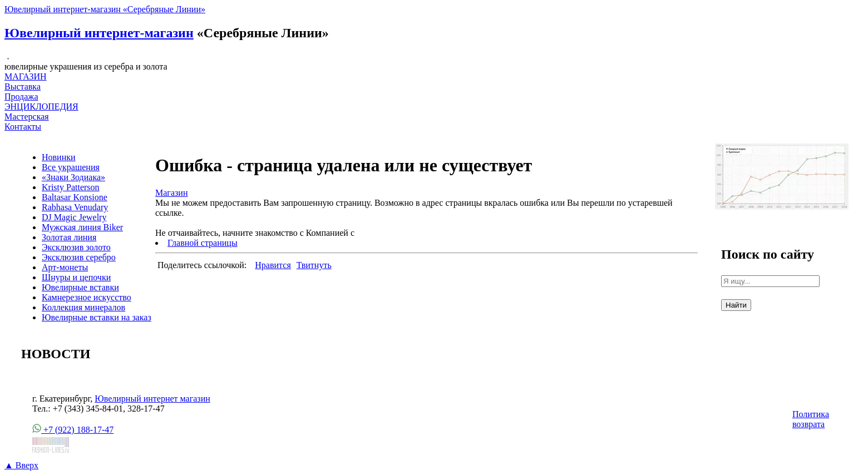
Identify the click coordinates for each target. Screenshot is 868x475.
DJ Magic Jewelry (74, 217)
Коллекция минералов (83, 307)
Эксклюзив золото (76, 247)
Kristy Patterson (71, 187)
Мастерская (27, 117)
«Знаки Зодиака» (73, 177)
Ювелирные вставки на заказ (97, 317)
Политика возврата (811, 419)
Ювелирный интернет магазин (152, 399)
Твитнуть (314, 265)
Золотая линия (69, 237)
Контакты (23, 127)
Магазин (171, 193)
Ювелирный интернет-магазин (99, 33)
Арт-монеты (65, 267)
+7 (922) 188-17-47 (73, 430)
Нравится (273, 265)
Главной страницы (203, 243)
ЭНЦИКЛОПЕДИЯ (41, 107)
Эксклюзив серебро (79, 257)
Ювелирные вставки (80, 287)
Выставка (23, 91)
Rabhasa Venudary (75, 207)
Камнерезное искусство (87, 297)
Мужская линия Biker (82, 227)
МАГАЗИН (26, 76)
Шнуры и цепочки (76, 277)
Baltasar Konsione (75, 197)
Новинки (59, 157)
